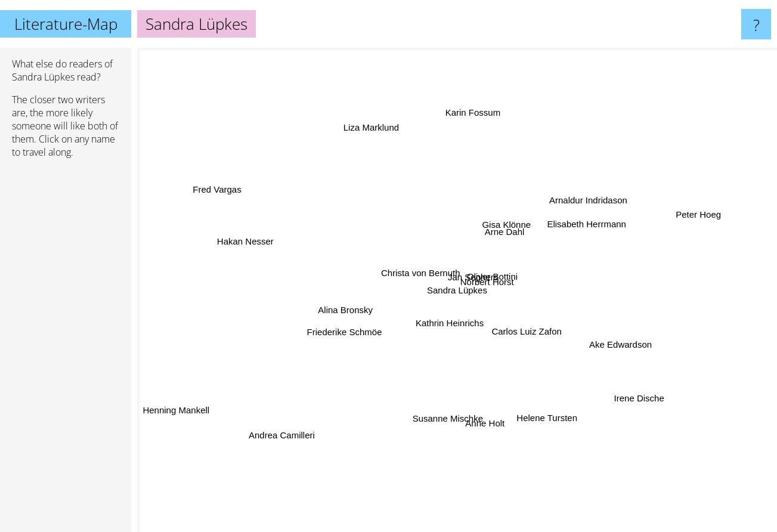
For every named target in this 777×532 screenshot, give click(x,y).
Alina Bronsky (344, 304)
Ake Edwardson (623, 346)
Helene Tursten (546, 418)
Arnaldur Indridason (591, 201)
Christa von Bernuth (417, 273)
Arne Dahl (507, 229)
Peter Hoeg (701, 213)
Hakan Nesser (237, 239)
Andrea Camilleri (276, 443)
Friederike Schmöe (349, 328)
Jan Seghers (468, 280)
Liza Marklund (372, 123)
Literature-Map (66, 24)
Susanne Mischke (448, 415)
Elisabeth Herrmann (588, 225)
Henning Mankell (175, 414)
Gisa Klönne (508, 220)
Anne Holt (490, 427)
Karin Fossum (475, 111)
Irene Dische (641, 399)
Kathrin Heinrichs (450, 321)
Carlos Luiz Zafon (527, 334)
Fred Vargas (219, 189)
